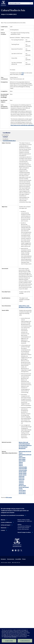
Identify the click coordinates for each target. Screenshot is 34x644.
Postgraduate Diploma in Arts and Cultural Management (25, 447)
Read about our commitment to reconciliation (12, 515)
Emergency (3, 559)
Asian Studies (22, 458)
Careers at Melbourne (6, 522)
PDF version (9, 497)
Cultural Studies (23, 467)
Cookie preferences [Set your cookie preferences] (25, 641)
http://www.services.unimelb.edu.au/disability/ (22, 125)
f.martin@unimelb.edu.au (9, 141)
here (23, 73)
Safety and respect (6, 525)
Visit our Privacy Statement (10, 637)
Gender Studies (23, 472)
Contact (3, 530)
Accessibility (18, 559)
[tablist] (21, 3)
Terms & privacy (11, 559)
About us (3, 520)
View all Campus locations (24, 532)
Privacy (24, 559)
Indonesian (22, 476)
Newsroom (4, 528)
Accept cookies (9, 641)
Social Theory (22, 490)
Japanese (21, 481)
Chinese (21, 462)
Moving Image (22, 486)
